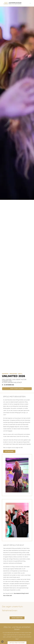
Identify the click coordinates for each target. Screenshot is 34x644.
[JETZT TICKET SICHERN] (17, 389)
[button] (2, 642)
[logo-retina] (12, 2)
